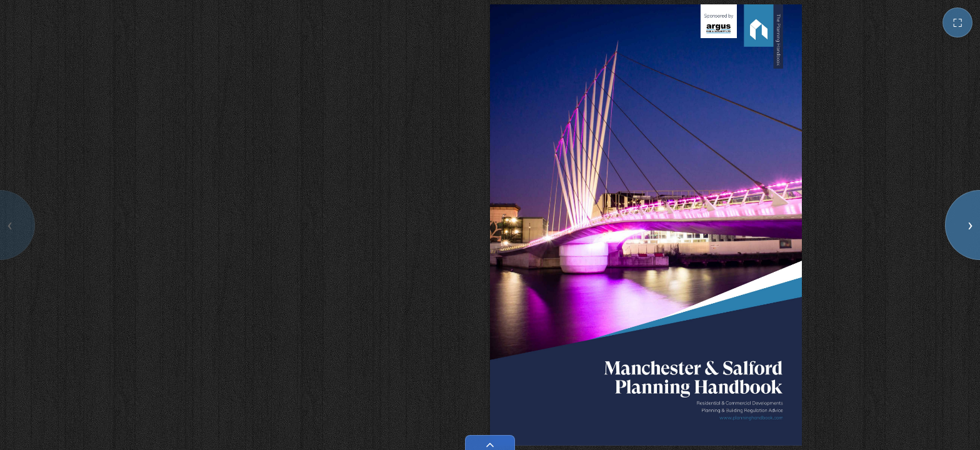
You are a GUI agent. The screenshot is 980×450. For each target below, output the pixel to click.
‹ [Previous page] (9, 225)
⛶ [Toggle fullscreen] (957, 22)
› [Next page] (970, 225)
